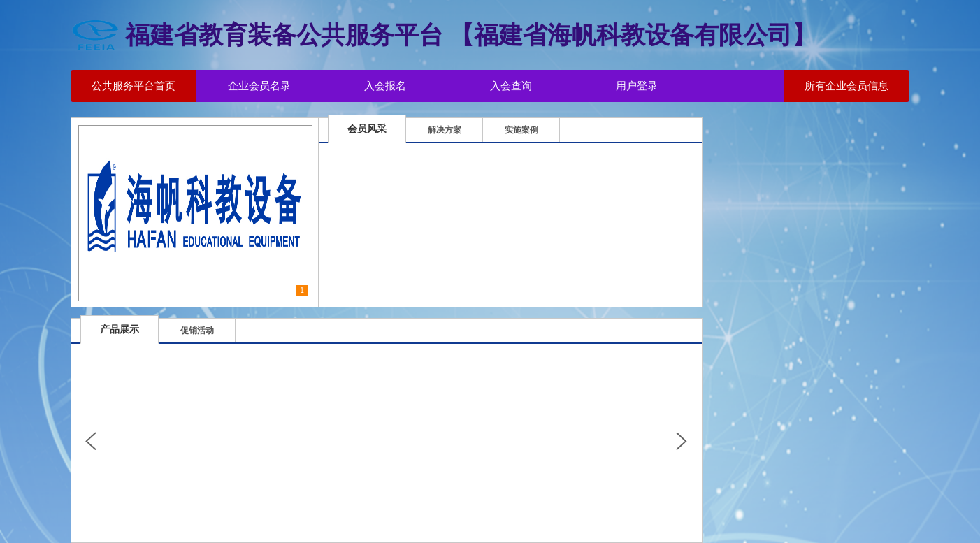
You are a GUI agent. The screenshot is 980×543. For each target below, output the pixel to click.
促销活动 (197, 331)
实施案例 (521, 130)
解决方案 (445, 130)
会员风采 (367, 129)
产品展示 (120, 329)
